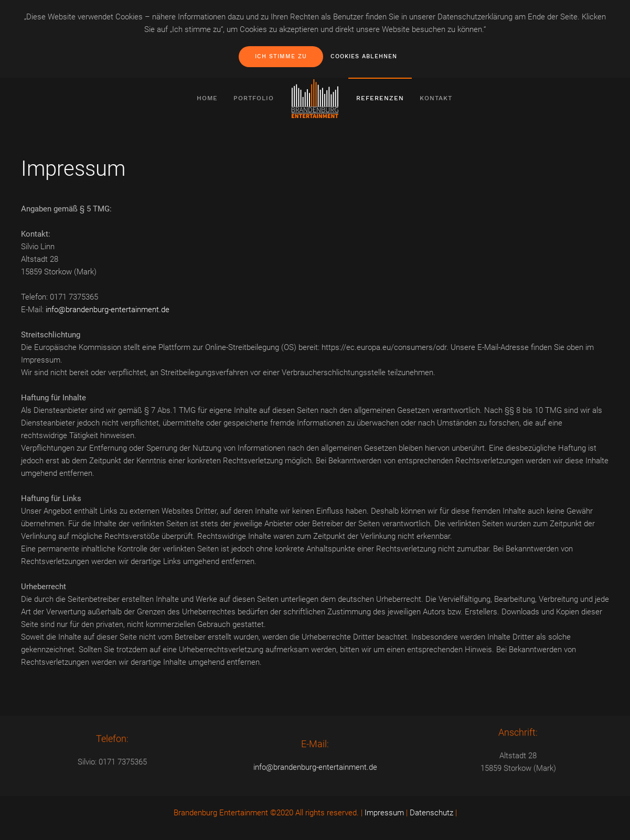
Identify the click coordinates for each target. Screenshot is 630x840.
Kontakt (436, 98)
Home (207, 98)
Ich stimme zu (281, 56)
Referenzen (380, 98)
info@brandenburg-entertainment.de (108, 310)
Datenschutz (431, 813)
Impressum (384, 813)
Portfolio (254, 98)
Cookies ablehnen (364, 56)
